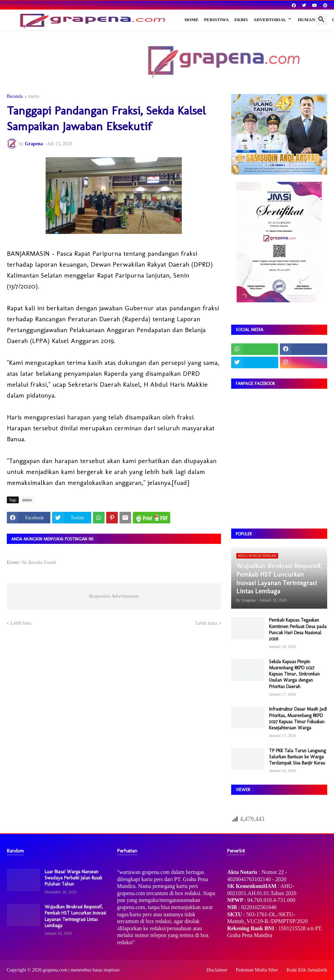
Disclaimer (217, 970)
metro (34, 96)
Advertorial (270, 20)
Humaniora (312, 20)
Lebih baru (21, 623)
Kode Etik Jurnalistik (307, 970)
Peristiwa (216, 20)
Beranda (15, 96)
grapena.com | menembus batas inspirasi (81, 970)
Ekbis (241, 20)
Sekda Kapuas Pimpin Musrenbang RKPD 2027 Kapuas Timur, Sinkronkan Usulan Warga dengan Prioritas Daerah (294, 674)
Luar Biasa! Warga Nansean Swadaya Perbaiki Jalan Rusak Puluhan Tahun (73, 878)
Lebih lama (206, 623)
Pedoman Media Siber (257, 970)
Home (192, 20)
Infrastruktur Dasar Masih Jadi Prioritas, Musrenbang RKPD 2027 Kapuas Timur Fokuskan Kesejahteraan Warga (298, 718)
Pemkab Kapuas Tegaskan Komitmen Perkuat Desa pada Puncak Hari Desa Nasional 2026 (298, 629)
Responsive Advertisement (114, 596)
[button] (321, 20)
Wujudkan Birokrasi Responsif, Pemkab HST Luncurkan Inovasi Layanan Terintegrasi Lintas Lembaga (75, 916)
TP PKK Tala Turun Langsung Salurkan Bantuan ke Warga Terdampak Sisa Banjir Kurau (297, 757)
